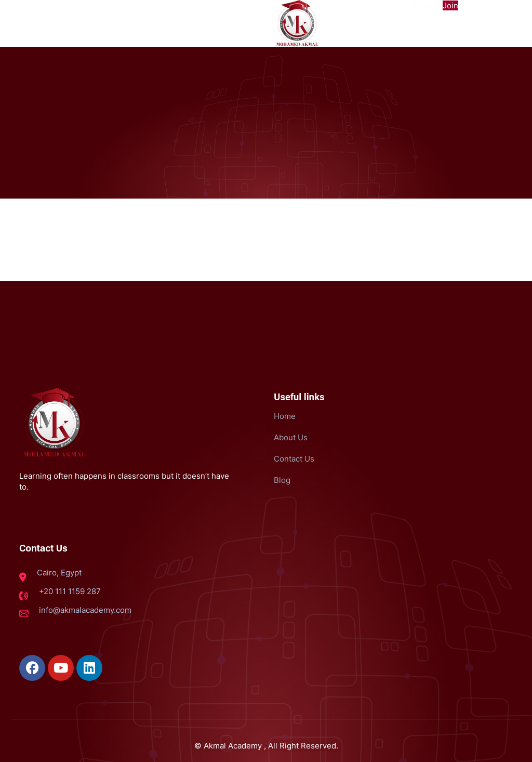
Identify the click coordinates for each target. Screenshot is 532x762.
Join (450, 5)
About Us (291, 437)
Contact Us (294, 459)
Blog (282, 480)
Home (285, 416)
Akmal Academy (233, 745)
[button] (66, 10)
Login (425, 5)
